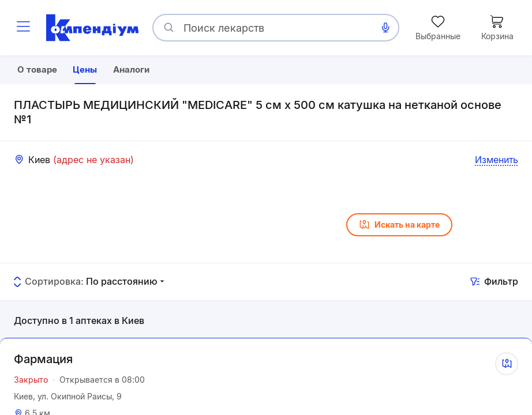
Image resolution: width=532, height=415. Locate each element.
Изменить (497, 188)
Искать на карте (399, 253)
